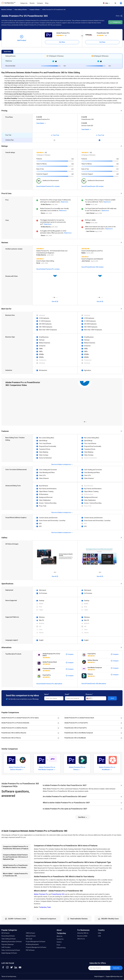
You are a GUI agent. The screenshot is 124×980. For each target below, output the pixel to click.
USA (106, 3)
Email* (67, 694)
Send (112, 698)
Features (39, 159)
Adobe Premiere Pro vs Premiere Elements (15, 723)
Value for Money (42, 164)
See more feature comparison (62, 464)
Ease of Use (40, 169)
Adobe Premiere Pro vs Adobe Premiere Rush (79, 718)
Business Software (7, 10)
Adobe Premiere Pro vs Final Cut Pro (76, 723)
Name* (47, 694)
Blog (47, 3)
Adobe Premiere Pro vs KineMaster (107, 768)
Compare (40, 3)
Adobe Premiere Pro (63, 33)
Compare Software (34, 10)
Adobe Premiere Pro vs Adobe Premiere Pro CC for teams (20, 718)
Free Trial (55, 135)
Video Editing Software (21, 10)
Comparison (115, 22)
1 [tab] (53, 297)
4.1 (73, 169)
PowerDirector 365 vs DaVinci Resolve (14, 733)
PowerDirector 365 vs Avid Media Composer (79, 733)
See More (83, 817)
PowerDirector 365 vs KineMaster (75, 738)
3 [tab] (56, 297)
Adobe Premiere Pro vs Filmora (77, 768)
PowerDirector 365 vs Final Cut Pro (76, 728)
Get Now (62, 42)
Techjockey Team (45, 907)
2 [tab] (54, 297)
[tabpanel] (55, 285)
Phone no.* (89, 694)
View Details (41, 123)
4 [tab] (57, 297)
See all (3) (55, 576)
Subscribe (116, 968)
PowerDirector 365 (103, 33)
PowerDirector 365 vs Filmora (11, 738)
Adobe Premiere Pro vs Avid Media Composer (47, 768)
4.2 (73, 159)
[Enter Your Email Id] (99, 968)
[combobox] (89, 698)
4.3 (73, 174)
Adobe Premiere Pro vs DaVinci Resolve (14, 728)
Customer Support (42, 174)
